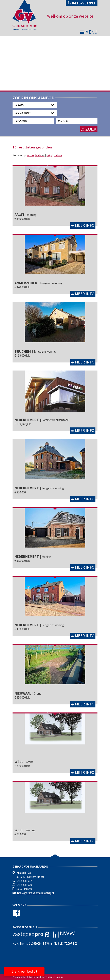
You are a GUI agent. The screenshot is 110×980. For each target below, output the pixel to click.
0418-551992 (82, 3)
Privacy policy (20, 977)
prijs (49, 155)
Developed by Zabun (52, 977)
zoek (89, 129)
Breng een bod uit (24, 971)
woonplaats (36, 155)
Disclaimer (34, 977)
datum (58, 155)
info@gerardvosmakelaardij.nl (35, 893)
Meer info (84, 225)
